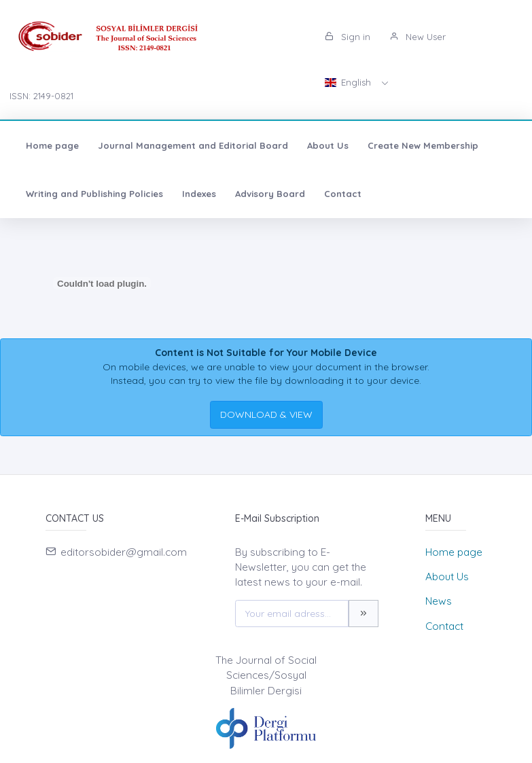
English (349, 82)
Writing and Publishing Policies (94, 194)
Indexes (199, 194)
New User (418, 37)
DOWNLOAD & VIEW (266, 414)
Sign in (348, 37)
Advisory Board (270, 194)
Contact (343, 194)
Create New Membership (423, 145)
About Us (328, 145)
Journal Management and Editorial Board (193, 145)
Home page (52, 145)
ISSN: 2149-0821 (41, 96)
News (439, 601)
